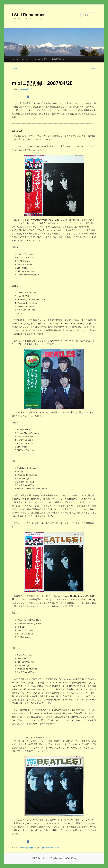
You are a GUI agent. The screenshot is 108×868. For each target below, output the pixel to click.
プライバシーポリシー (40, 858)
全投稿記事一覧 (58, 59)
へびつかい (45, 848)
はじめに (26, 59)
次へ (93, 69)
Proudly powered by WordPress (63, 858)
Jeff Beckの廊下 (41, 59)
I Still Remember (28, 15)
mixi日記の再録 (27, 848)
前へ (15, 69)
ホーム (15, 59)
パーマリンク (54, 848)
